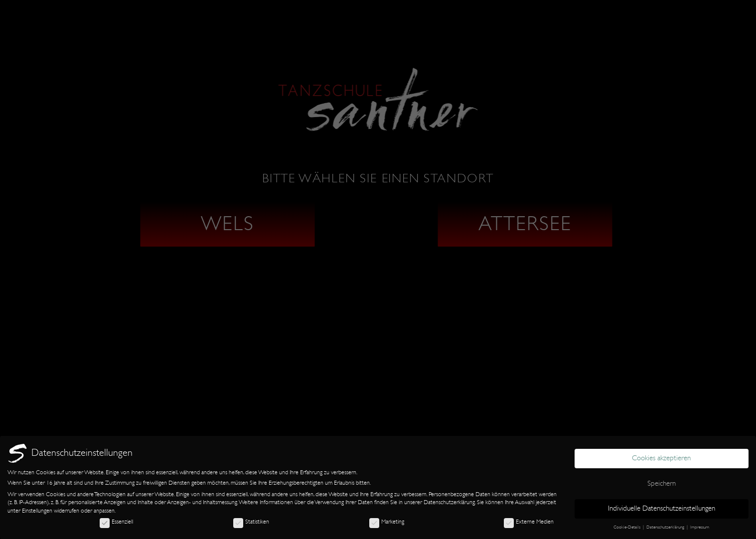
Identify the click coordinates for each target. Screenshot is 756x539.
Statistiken (251, 522)
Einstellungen (37, 511)
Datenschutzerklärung (449, 502)
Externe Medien (529, 522)
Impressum (700, 527)
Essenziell (116, 522)
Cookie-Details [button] (628, 527)
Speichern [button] (662, 483)
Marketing (387, 522)
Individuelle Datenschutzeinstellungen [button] (662, 508)
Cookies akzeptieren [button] (661, 458)
